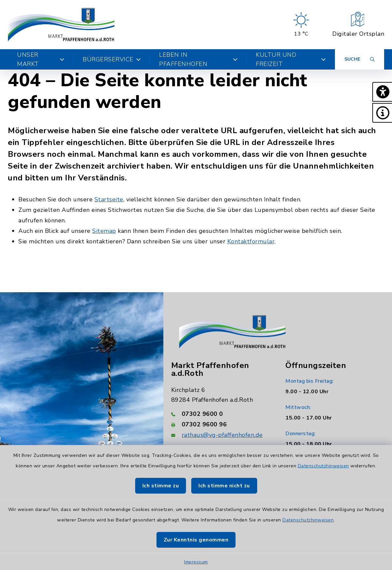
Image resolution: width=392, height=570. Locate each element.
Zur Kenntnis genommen (196, 540)
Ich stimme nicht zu (224, 486)
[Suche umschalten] (360, 59)
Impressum (196, 562)
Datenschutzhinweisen (323, 466)
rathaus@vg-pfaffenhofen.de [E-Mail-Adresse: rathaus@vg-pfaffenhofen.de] (222, 435)
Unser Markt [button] (41, 59)
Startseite (109, 199)
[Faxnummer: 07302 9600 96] (221, 424)
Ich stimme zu (161, 486)
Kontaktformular (251, 241)
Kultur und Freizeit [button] (291, 59)
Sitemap (104, 231)
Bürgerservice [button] (112, 59)
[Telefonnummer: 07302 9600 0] (221, 414)
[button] (382, 92)
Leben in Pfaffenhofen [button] (198, 59)
